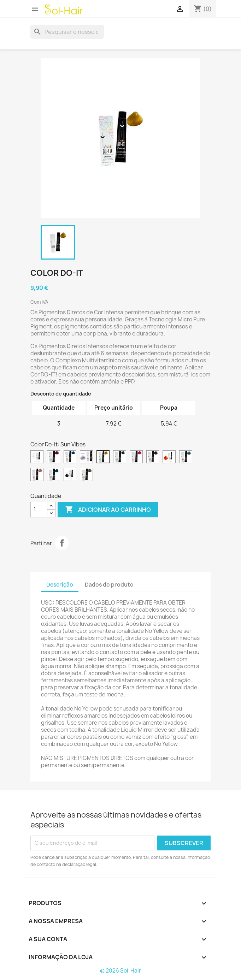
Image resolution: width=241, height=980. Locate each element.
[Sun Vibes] (103, 458)
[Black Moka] (70, 475)
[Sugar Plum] (153, 458)
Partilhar (62, 543)
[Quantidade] (39, 510)
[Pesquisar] (67, 32)
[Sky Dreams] (186, 458)
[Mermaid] (54, 475)
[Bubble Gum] (136, 458)
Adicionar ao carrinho (108, 510)
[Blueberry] (70, 458)
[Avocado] (120, 458)
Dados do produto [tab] (109, 585)
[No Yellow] (86, 475)
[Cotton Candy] (37, 475)
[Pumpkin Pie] (169, 458)
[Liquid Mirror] (37, 458)
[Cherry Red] (54, 458)
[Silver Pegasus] (86, 458)
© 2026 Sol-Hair (120, 971)
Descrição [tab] (60, 585)
